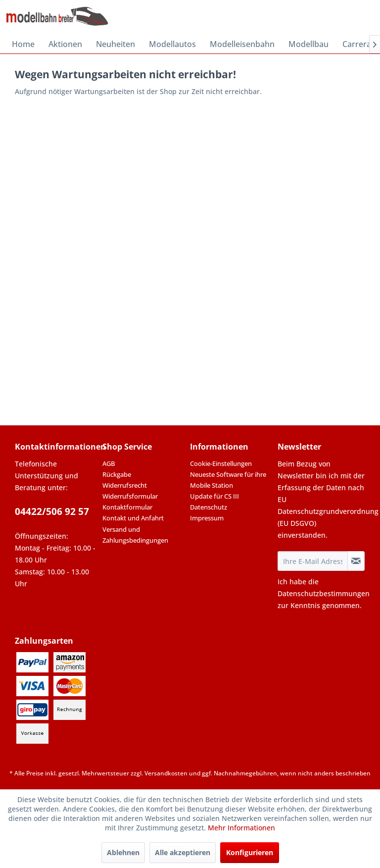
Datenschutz (209, 507)
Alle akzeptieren (183, 852)
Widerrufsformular (130, 496)
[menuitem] (23, 44)
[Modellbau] (309, 44)
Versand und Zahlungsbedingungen (135, 535)
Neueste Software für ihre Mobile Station (228, 480)
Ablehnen (123, 852)
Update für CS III (214, 496)
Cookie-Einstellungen (221, 463)
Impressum (207, 518)
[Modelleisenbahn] (242, 44)
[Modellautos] (172, 44)
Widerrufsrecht (125, 485)
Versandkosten (166, 773)
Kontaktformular (127, 507)
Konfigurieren (250, 852)
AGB (109, 463)
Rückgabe (117, 474)
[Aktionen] (65, 44)
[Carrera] (357, 44)
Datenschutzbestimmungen (324, 593)
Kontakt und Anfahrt (133, 518)
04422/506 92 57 (52, 511)
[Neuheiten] (116, 44)
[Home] (23, 44)
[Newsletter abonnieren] (356, 561)
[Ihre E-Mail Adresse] (313, 561)
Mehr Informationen (241, 828)
